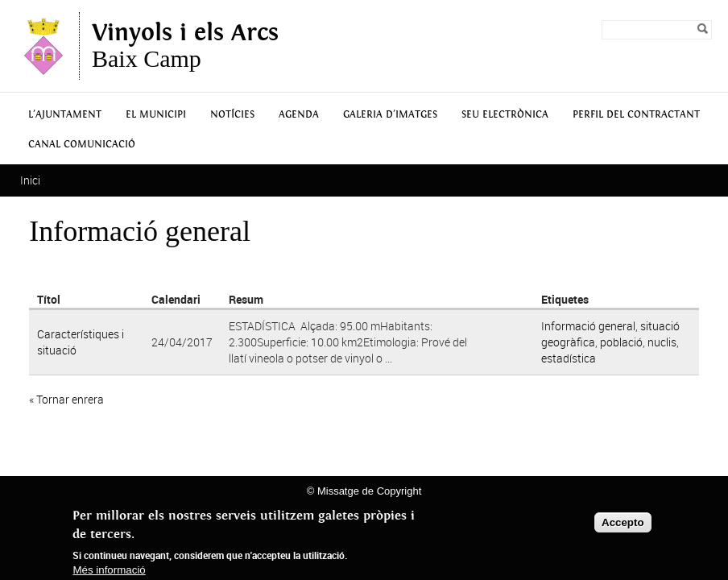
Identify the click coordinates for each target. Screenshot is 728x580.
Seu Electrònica (505, 115)
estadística (569, 358)
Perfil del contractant (636, 115)
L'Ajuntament (65, 115)
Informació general (588, 326)
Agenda (299, 115)
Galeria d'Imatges (390, 115)
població (621, 342)
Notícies (232, 115)
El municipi (156, 115)
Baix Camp (185, 46)
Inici (30, 180)
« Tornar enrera (66, 399)
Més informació (109, 570)
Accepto (623, 522)
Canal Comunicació (82, 145)
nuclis (662, 342)
